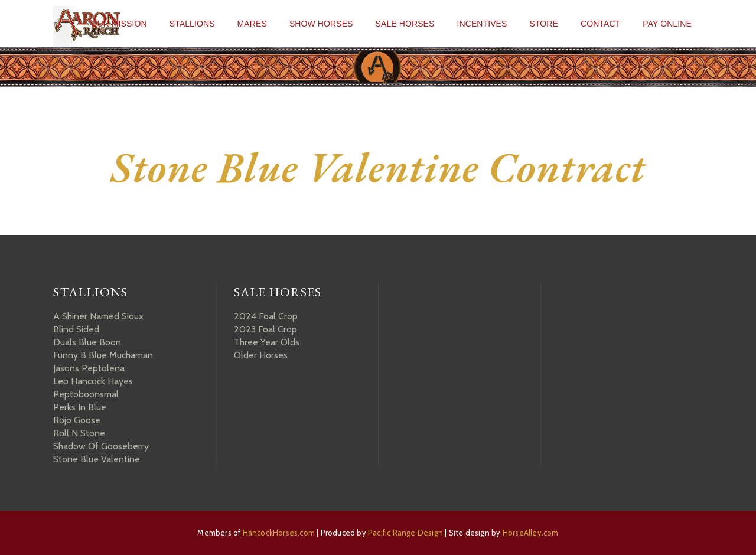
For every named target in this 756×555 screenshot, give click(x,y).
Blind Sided (76, 329)
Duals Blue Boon (87, 342)
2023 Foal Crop (265, 329)
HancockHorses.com (279, 533)
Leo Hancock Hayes (93, 381)
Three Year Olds (267, 342)
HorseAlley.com (531, 533)
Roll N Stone (79, 433)
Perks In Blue (80, 407)
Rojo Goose (77, 420)
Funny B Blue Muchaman (103, 355)
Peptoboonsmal (86, 394)
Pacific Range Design (405, 533)
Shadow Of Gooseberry (101, 446)
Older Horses (261, 355)
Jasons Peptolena (89, 368)
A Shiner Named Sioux (98, 316)
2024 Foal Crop (266, 316)
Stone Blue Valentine (97, 459)
